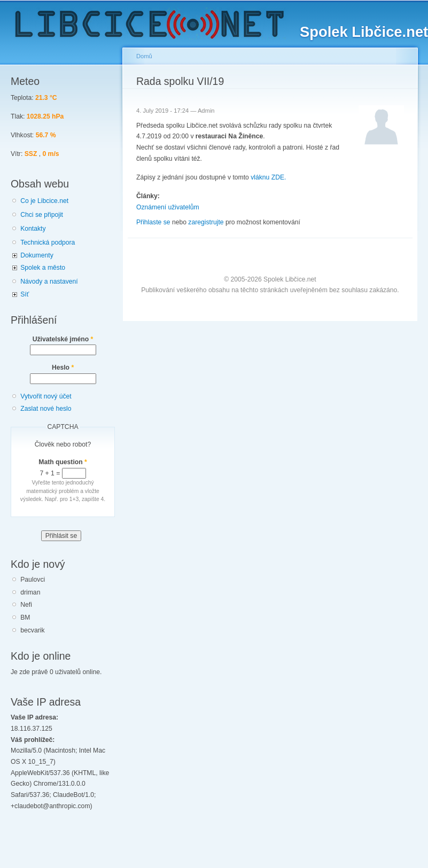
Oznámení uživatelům (168, 207)
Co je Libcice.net (44, 201)
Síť (25, 294)
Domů (144, 56)
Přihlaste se (153, 222)
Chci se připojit (42, 215)
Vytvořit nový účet (46, 396)
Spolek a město (43, 268)
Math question (63, 462)
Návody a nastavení (49, 281)
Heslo (63, 367)
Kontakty (33, 229)
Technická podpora (48, 243)
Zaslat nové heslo (46, 409)
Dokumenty (37, 255)
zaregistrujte (206, 222)
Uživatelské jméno (63, 339)
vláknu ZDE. (268, 177)
